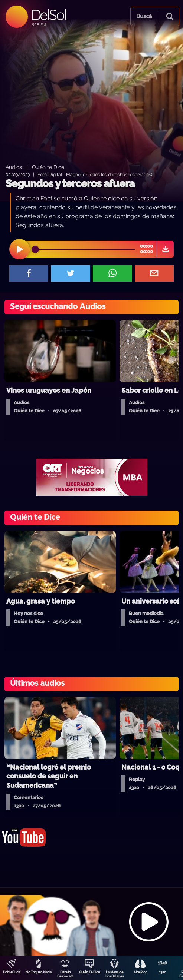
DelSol (48, 15)
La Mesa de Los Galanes (115, 974)
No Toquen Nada (39, 972)
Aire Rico (140, 972)
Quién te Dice (48, 167)
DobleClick (12, 972)
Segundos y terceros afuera (70, 184)
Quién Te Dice (89, 972)
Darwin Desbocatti (65, 974)
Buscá (144, 16)
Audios (14, 167)
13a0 (163, 972)
